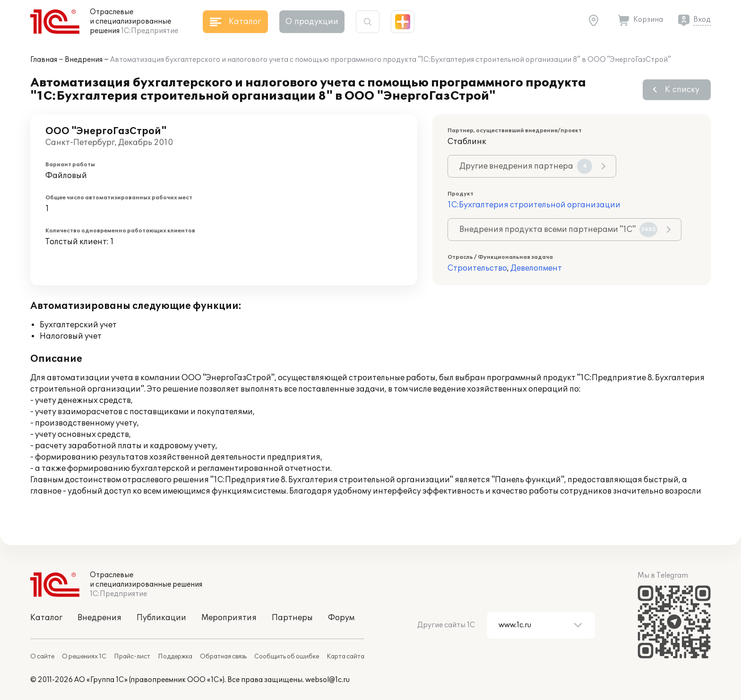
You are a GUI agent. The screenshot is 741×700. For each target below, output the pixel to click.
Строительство (477, 268)
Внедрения (84, 60)
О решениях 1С (84, 657)
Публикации (161, 618)
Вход (702, 20)
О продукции (312, 22)
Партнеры (292, 618)
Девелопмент (536, 268)
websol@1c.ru (327, 680)
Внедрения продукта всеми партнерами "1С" (558, 230)
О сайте (42, 657)
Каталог (46, 618)
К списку (682, 90)
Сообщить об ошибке (287, 657)
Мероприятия (229, 618)
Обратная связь (223, 657)
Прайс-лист (132, 657)
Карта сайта (345, 657)
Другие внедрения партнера (526, 166)
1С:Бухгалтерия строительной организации (534, 205)
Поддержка (175, 657)
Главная (44, 60)
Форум (341, 618)
